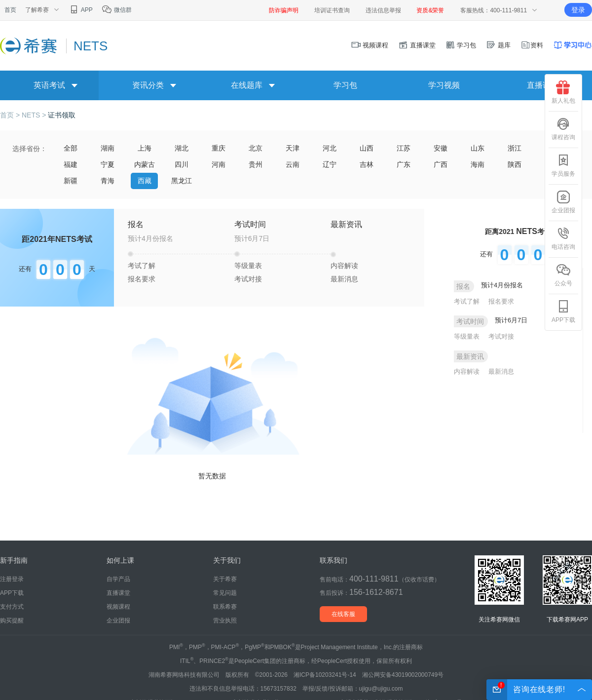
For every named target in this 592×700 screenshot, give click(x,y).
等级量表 (248, 266)
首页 (10, 10)
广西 (441, 164)
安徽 (441, 148)
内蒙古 (145, 164)
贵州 (256, 164)
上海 (145, 148)
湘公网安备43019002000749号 (403, 675)
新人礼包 (563, 92)
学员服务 (563, 165)
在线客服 (343, 614)
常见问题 (225, 593)
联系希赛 (225, 607)
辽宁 (330, 164)
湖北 (182, 148)
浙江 (515, 148)
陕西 (515, 164)
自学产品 (118, 579)
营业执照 (225, 621)
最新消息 (344, 279)
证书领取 (62, 115)
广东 (404, 164)
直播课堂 (417, 45)
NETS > (35, 115)
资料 (532, 45)
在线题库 (247, 85)
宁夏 (108, 164)
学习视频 (444, 85)
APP (81, 10)
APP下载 (563, 311)
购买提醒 (12, 621)
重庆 (219, 148)
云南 (293, 164)
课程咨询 (563, 129)
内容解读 (344, 266)
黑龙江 (182, 181)
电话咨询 (563, 238)
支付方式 (12, 607)
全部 (71, 148)
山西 (367, 148)
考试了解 (142, 266)
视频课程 (370, 45)
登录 (578, 10)
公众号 (563, 275)
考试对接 (248, 279)
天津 (293, 148)
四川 (182, 164)
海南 (478, 164)
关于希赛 (225, 579)
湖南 (108, 148)
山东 (478, 148)
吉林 (367, 164)
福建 (71, 164)
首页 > (11, 115)
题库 (498, 45)
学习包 (461, 45)
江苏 (404, 148)
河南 (219, 164)
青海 (108, 181)
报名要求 (142, 279)
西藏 (145, 181)
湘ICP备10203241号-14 (325, 675)
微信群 (117, 10)
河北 (330, 148)
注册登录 (12, 579)
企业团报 (563, 202)
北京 (256, 148)
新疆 (71, 181)
